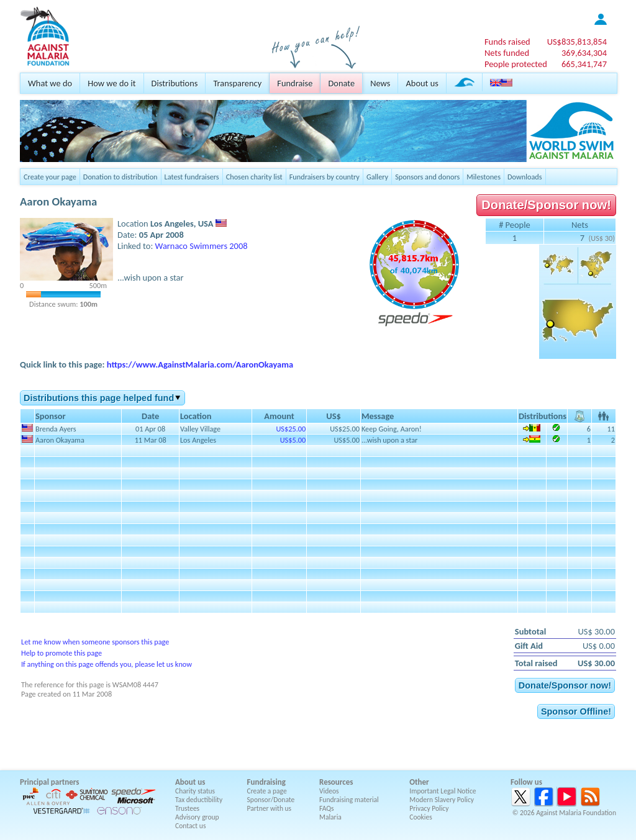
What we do (50, 83)
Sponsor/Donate (271, 800)
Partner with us (270, 808)
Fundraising (266, 782)
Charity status (195, 791)
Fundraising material (349, 800)
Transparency (237, 83)
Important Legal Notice (443, 791)
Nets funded (507, 53)
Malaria (330, 817)
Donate (341, 83)
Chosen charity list (254, 177)
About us (422, 83)
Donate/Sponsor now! (546, 205)
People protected (516, 64)
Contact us (190, 826)
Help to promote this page (61, 653)
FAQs (327, 808)
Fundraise (295, 83)
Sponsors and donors (427, 177)
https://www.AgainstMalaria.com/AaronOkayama (200, 364)
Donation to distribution (120, 177)
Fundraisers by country (325, 177)
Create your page (50, 177)
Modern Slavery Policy (442, 800)
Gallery (377, 177)
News (380, 83)
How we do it (111, 83)
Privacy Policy (429, 808)
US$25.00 (291, 429)
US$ (577, 42)
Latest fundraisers (192, 177)
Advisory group (197, 817)
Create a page (267, 791)
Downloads (525, 177)
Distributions (175, 83)
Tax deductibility (199, 800)
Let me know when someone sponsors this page (95, 642)
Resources (336, 782)
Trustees (187, 808)
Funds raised (507, 42)
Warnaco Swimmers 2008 (202, 246)
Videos (329, 791)
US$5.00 (293, 440)
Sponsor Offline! (576, 711)
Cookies (421, 817)
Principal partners (49, 782)
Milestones (484, 177)
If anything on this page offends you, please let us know (107, 664)
